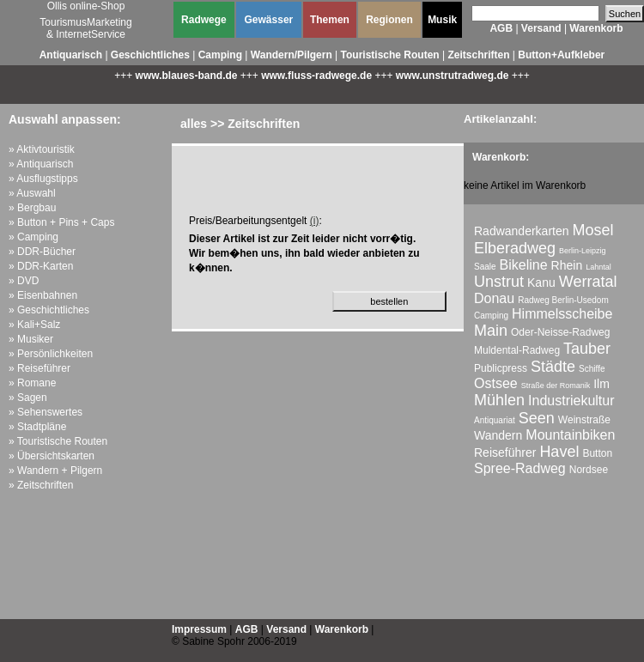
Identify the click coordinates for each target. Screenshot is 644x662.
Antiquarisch (71, 55)
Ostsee (496, 383)
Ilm (601, 384)
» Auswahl (32, 193)
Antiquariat (495, 420)
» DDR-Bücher (42, 252)
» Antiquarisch (41, 164)
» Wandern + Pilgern (55, 471)
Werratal (588, 282)
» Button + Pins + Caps (61, 222)
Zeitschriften (478, 55)
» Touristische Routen (58, 441)
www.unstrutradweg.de (453, 76)
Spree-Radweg (520, 468)
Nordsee (589, 470)
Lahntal (598, 267)
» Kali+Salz (34, 325)
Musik (442, 20)
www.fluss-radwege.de (316, 76)
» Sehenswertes (46, 412)
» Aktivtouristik (42, 149)
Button (597, 453)
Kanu (541, 282)
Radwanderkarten (522, 231)
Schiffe (592, 369)
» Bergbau (32, 208)
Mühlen (499, 400)
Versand (541, 28)
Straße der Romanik (556, 386)
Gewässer (269, 20)
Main (491, 331)
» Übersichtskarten (52, 456)
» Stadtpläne (37, 427)
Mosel (593, 230)
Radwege (204, 20)
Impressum (199, 629)
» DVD (24, 281)
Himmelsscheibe (562, 314)
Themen (330, 20)
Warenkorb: (501, 157)
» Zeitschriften (41, 485)
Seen (537, 418)
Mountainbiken (570, 435)
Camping (220, 55)
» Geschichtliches (49, 310)
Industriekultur (571, 401)
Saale (485, 267)
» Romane (32, 383)
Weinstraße (584, 420)
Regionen (389, 20)
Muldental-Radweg (517, 350)
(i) (315, 221)
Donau (494, 298)
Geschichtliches (150, 55)
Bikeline (524, 265)
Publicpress (501, 368)
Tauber (587, 349)
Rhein (567, 265)
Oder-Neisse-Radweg (560, 332)
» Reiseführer (39, 368)
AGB (501, 28)
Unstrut (499, 282)
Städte (553, 367)
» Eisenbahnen (43, 295)
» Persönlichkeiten (51, 354)
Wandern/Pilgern (292, 55)
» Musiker (31, 339)
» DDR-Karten (41, 266)
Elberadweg (515, 248)
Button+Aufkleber (561, 55)
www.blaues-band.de (187, 76)
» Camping (33, 237)
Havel (559, 452)
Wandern (498, 435)
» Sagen (28, 398)
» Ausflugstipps (43, 179)
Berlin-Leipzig (583, 251)
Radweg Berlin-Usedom (563, 300)
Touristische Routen (390, 55)
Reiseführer (505, 452)
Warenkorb (596, 28)
